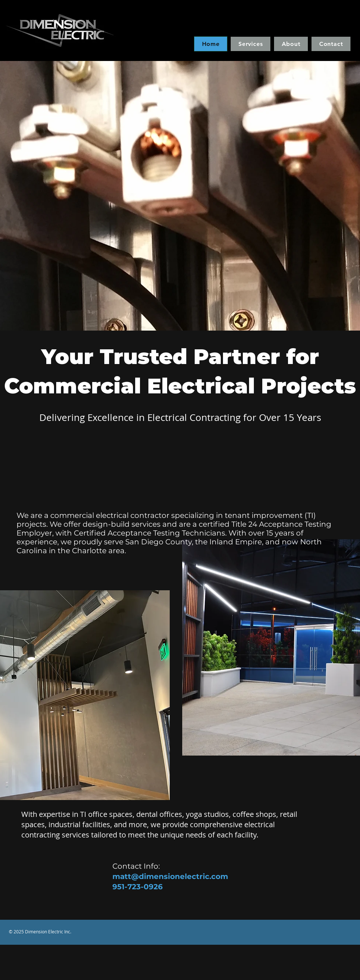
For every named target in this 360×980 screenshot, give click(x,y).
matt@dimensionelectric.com (170, 876)
